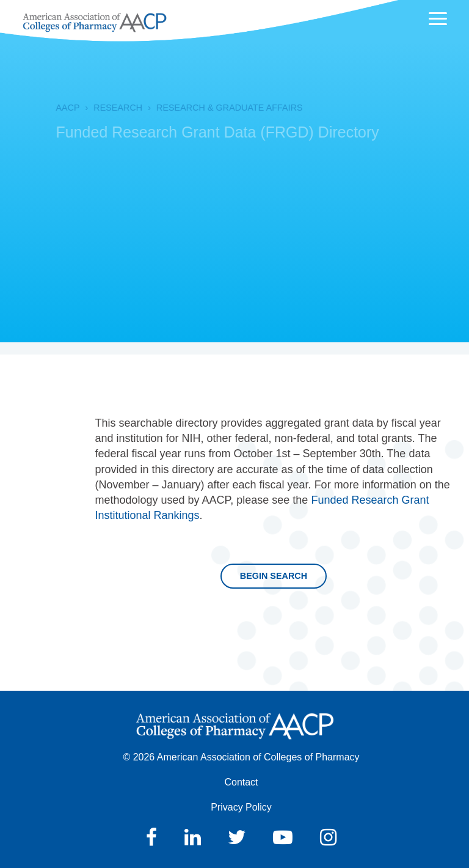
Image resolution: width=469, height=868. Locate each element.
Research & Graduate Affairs (216, 108)
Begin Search (274, 576)
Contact (241, 782)
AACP (54, 108)
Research (104, 108)
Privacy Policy (241, 807)
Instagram (328, 837)
